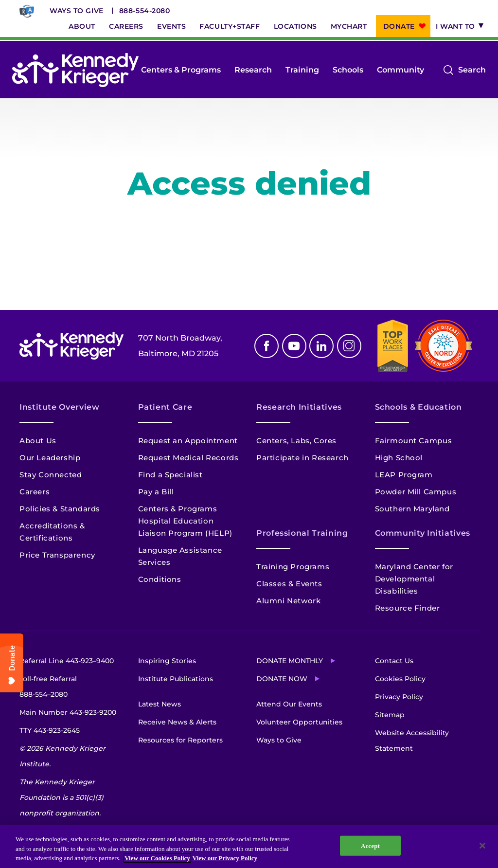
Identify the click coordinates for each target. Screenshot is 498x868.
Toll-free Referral (48, 688)
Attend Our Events (289, 704)
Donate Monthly (290, 661)
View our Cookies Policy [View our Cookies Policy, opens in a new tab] (157, 858)
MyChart (349, 26)
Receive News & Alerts (177, 722)
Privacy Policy (399, 697)
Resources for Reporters (180, 740)
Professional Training (302, 533)
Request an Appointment (188, 441)
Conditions (160, 579)
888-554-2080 (145, 11)
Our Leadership (50, 458)
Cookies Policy (400, 679)
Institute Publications (176, 679)
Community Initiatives (423, 533)
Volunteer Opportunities (299, 722)
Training (302, 70)
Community (400, 70)
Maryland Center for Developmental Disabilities (414, 579)
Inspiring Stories (167, 661)
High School (399, 458)
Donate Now (282, 679)
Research (253, 70)
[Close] (482, 846)
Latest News (160, 704)
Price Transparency (57, 555)
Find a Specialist (170, 475)
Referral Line (67, 661)
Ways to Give (77, 11)
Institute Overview (60, 407)
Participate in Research (302, 458)
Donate (399, 26)
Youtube (294, 346)
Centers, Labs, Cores (296, 441)
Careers (126, 26)
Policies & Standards (60, 509)
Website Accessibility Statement (412, 741)
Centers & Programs (181, 70)
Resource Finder (408, 608)
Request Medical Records (188, 458)
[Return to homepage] (75, 70)
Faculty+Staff (230, 26)
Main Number (68, 712)
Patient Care (165, 407)
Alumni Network (288, 601)
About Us (38, 441)
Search (472, 70)
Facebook (267, 346)
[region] (249, 846)
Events (171, 26)
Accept (370, 845)
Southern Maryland (412, 509)
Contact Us (394, 661)
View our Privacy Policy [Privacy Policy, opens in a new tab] (225, 858)
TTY (50, 730)
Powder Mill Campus (416, 492)
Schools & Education (418, 407)
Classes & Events (289, 584)
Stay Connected (51, 475)
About (82, 26)
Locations (295, 26)
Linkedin (321, 346)
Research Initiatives (299, 407)
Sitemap (390, 715)
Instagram (349, 346)
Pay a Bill (156, 492)
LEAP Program (404, 475)
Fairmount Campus (414, 441)
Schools (348, 70)
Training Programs (293, 567)
